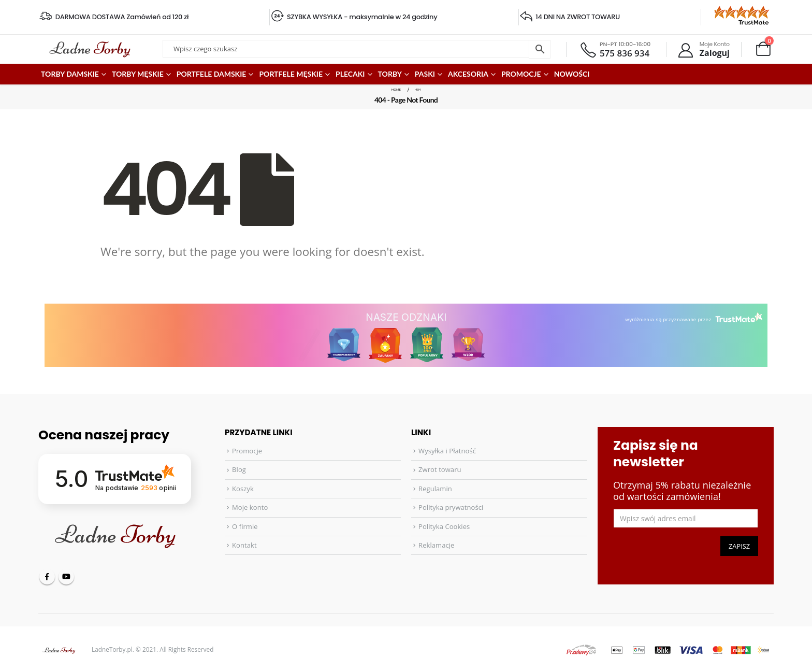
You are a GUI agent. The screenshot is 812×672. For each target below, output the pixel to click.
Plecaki (350, 74)
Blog (239, 469)
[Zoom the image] (737, 11)
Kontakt (244, 545)
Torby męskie (138, 74)
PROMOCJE (521, 74)
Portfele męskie (291, 74)
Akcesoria (468, 74)
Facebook (47, 577)
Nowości (572, 74)
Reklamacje (436, 545)
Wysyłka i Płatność (447, 451)
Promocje (247, 451)
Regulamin (435, 489)
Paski (425, 74)
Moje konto (250, 507)
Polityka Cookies (444, 526)
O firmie (245, 526)
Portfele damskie (212, 74)
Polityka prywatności (451, 507)
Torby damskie (70, 74)
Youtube (66, 577)
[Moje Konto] (703, 49)
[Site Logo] (90, 49)
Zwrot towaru (440, 469)
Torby (390, 74)
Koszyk (243, 489)
